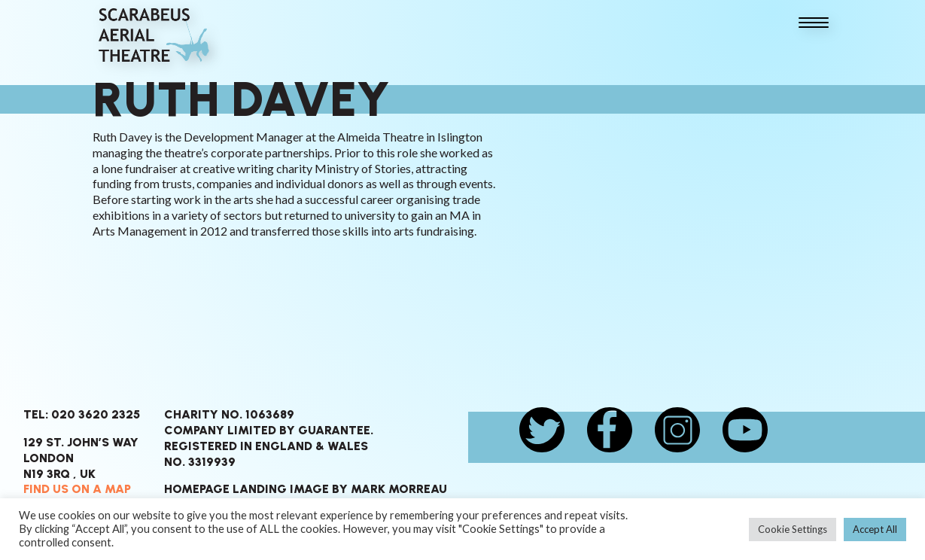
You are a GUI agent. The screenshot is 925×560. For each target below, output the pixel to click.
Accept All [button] (875, 529)
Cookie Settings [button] (793, 529)
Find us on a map (77, 489)
